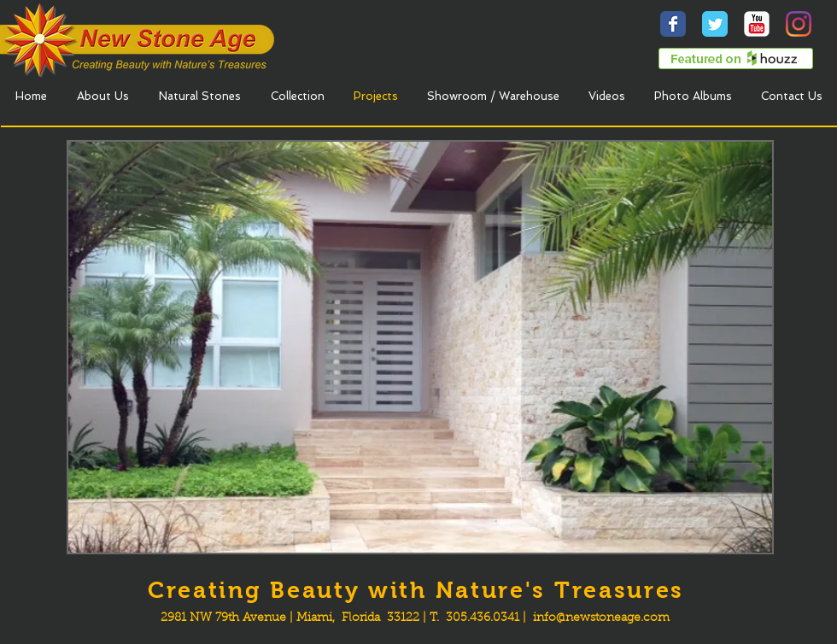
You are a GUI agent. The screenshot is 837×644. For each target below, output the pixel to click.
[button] (420, 347)
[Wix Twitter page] (715, 24)
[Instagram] (799, 24)
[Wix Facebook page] (673, 24)
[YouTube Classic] (757, 24)
